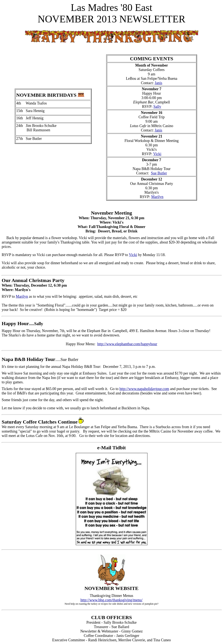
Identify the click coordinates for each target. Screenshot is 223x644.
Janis (158, 83)
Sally (157, 107)
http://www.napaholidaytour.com (144, 389)
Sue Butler (159, 173)
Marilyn (157, 197)
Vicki (157, 154)
